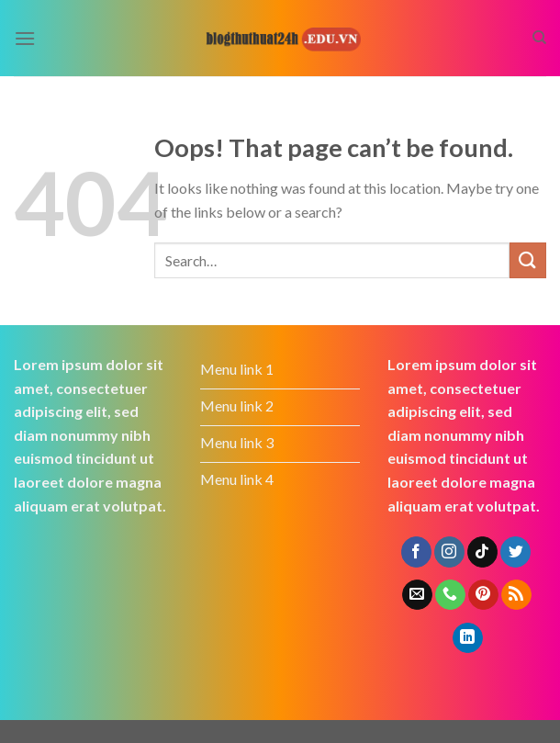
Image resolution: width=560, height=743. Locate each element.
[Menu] (25, 38)
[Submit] (528, 260)
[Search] (539, 38)
